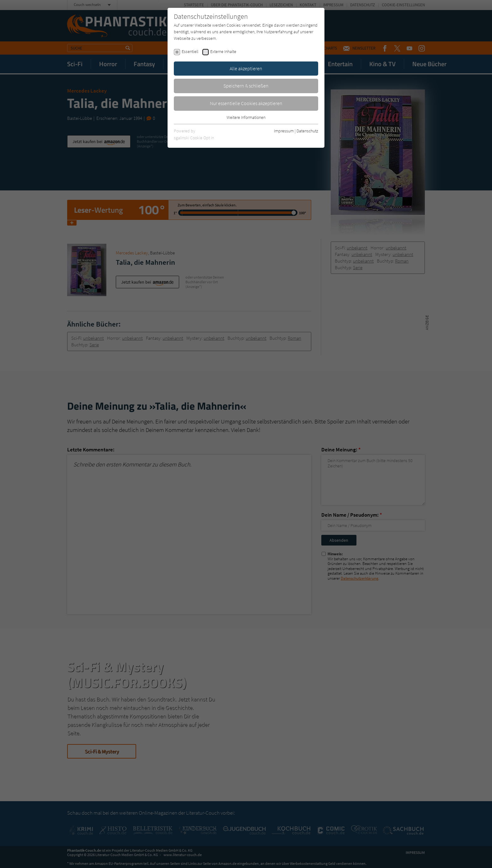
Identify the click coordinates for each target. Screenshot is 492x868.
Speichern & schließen (246, 86)
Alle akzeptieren (246, 68)
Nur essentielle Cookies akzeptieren (246, 103)
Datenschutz (307, 131)
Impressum (284, 131)
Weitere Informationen (246, 117)
